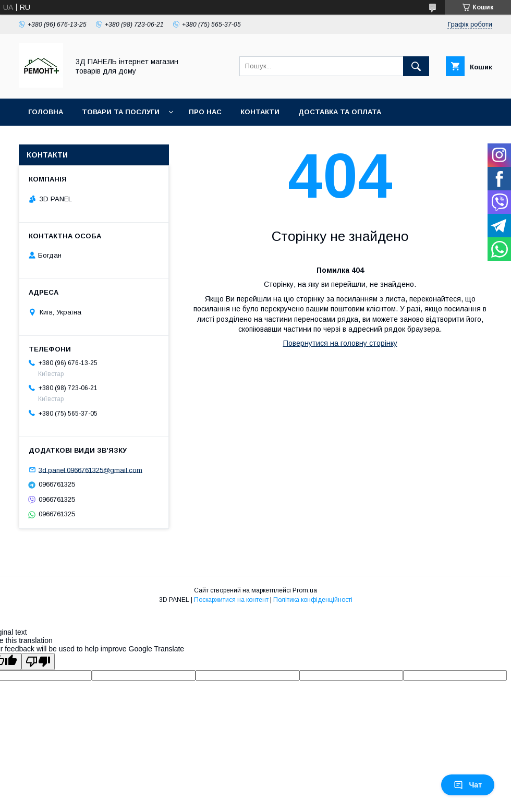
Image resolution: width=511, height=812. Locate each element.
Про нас (205, 112)
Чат (468, 785)
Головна (46, 112)
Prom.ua (305, 590)
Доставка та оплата (340, 112)
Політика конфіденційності (313, 600)
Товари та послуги (121, 112)
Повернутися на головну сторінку (340, 343)
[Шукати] (416, 66)
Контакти (260, 112)
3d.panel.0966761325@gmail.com (90, 470)
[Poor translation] (38, 662)
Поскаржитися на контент (231, 600)
